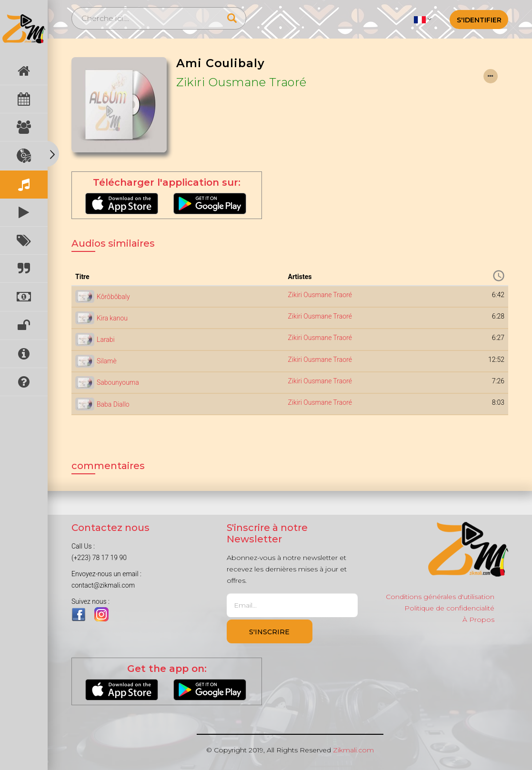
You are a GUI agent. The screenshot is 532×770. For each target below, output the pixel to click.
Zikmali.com (353, 750)
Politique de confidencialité (449, 608)
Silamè (107, 361)
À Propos (478, 620)
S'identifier (479, 20)
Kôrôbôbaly (113, 297)
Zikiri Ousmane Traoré (241, 82)
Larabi (106, 340)
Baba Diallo (113, 404)
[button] (423, 19)
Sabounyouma (118, 382)
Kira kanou (112, 318)
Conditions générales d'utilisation (440, 597)
